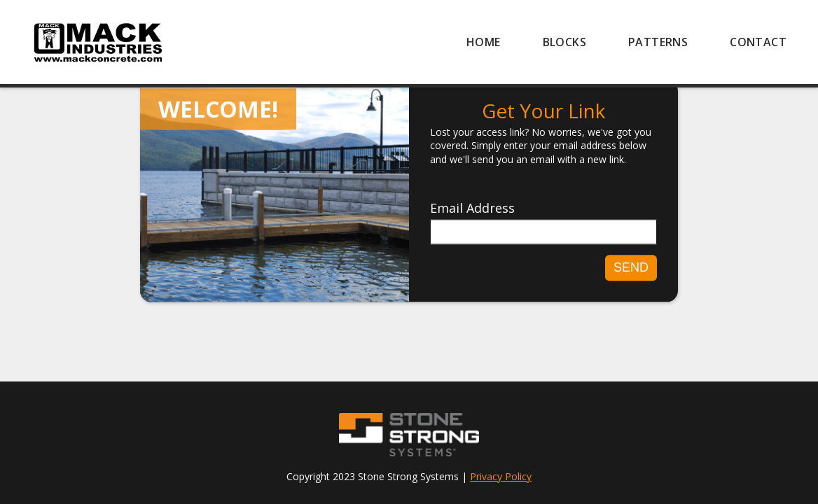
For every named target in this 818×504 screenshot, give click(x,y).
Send (631, 267)
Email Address (472, 209)
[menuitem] (484, 42)
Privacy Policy (501, 476)
